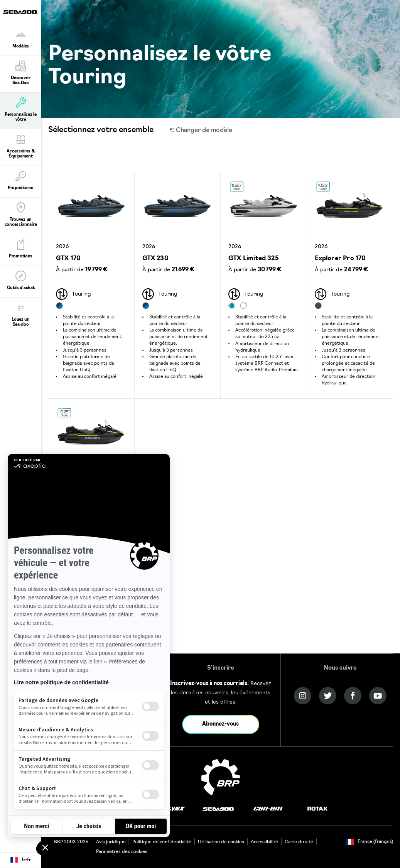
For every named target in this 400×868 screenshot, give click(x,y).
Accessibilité (264, 842)
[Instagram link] (303, 696)
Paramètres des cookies (122, 852)
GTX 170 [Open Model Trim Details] (68, 259)
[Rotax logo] (318, 809)
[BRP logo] (221, 777)
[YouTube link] (378, 696)
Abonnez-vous (220, 724)
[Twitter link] (328, 696)
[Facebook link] (353, 696)
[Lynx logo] (176, 809)
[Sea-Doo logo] (20, 12)
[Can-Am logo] (268, 809)
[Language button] (21, 860)
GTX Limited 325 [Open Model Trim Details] (253, 259)
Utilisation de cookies (221, 842)
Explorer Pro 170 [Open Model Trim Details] (340, 259)
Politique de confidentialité (162, 842)
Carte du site (299, 842)
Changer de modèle (201, 130)
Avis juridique (111, 842)
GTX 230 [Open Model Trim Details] (155, 259)
